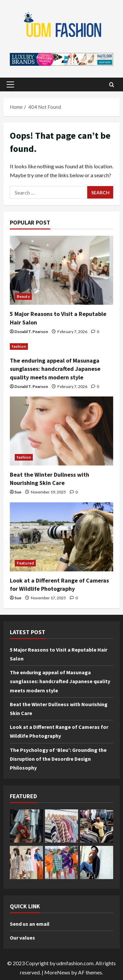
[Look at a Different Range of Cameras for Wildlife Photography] (61, 537)
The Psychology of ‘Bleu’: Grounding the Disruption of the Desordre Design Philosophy (58, 759)
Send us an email (30, 924)
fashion (19, 346)
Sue (18, 492)
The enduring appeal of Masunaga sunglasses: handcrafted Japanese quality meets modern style (55, 369)
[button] (10, 84)
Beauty (23, 296)
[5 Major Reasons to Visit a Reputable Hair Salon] (61, 270)
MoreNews (57, 972)
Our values (22, 938)
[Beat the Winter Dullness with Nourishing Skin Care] (61, 431)
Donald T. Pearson (31, 332)
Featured (25, 563)
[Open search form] (112, 84)
